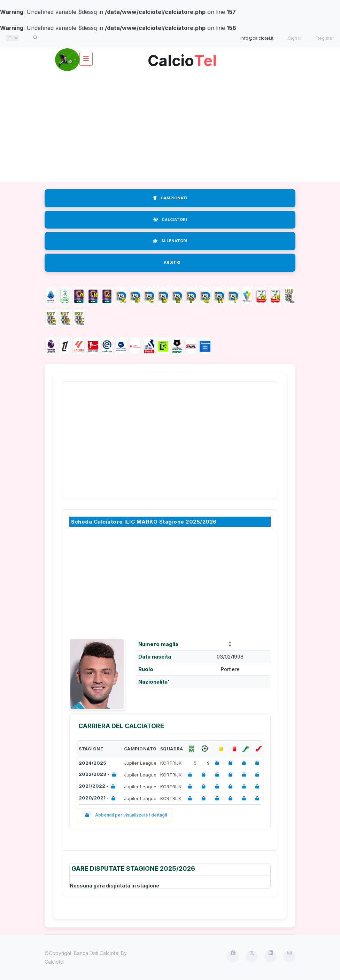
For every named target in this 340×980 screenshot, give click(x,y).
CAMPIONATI (170, 198)
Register (325, 38)
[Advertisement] (170, 127)
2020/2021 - (98, 799)
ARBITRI (172, 262)
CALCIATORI (170, 220)
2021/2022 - (98, 787)
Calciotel (55, 962)
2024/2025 (92, 763)
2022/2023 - (99, 775)
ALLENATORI (170, 241)
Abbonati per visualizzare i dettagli (125, 815)
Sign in (295, 38)
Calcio (182, 58)
